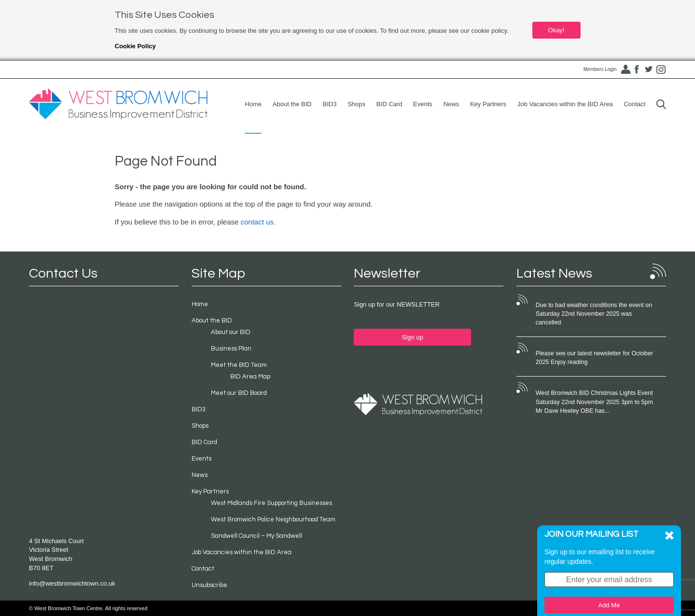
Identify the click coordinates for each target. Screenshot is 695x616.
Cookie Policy (135, 46)
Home (253, 104)
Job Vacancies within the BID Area (565, 104)
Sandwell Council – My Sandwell (257, 536)
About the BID (292, 104)
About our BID (231, 332)
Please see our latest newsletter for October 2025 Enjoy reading (594, 358)
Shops (356, 104)
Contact (634, 104)
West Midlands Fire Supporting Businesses (271, 503)
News (452, 104)
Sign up (413, 337)
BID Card (389, 104)
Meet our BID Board (239, 393)
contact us (257, 222)
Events (423, 104)
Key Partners (488, 104)
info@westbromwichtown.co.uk (72, 583)
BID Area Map (250, 377)
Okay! (556, 30)
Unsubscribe (209, 585)
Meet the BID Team (239, 365)
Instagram (661, 70)
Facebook (637, 70)
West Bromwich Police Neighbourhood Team (273, 519)
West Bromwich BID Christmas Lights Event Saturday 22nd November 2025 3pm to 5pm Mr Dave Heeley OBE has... (596, 402)
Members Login (600, 69)
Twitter (649, 70)
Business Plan (231, 349)
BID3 (330, 104)
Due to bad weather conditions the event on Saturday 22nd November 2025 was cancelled (594, 314)
